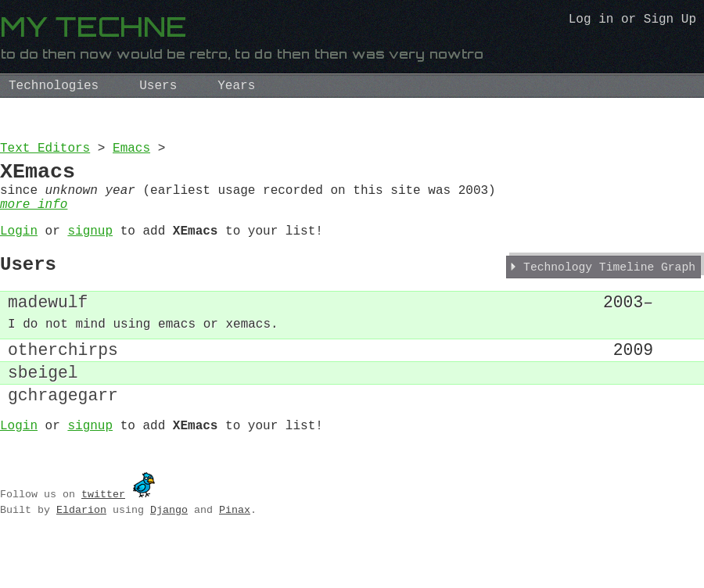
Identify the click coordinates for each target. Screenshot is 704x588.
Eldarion (81, 553)
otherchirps (63, 381)
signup (90, 247)
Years (236, 86)
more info (34, 217)
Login (19, 247)
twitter (103, 537)
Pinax (235, 553)
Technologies (54, 86)
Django (169, 553)
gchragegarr (63, 434)
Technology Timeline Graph (609, 289)
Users (158, 86)
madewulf (48, 326)
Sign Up (670, 21)
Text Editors (45, 150)
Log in (591, 21)
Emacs (131, 150)
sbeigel (43, 408)
